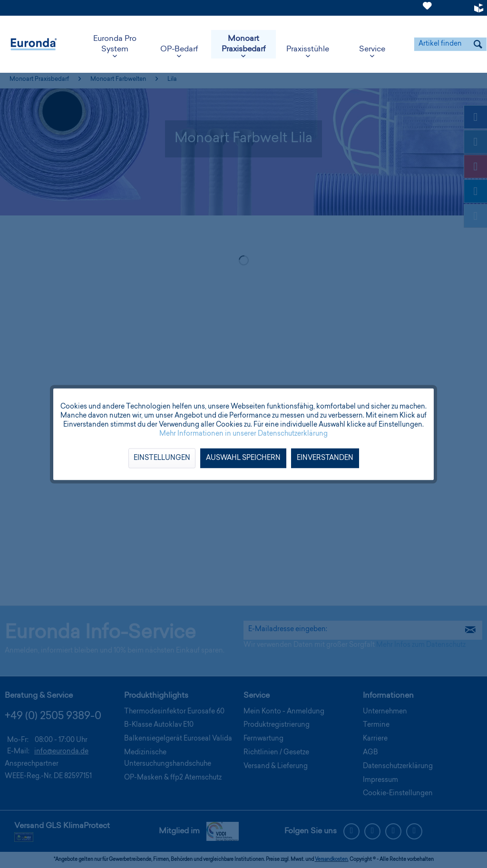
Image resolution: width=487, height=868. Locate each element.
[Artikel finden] (450, 44)
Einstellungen (162, 458)
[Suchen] (478, 44)
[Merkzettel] (427, 11)
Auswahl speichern (243, 458)
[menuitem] (427, 8)
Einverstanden (325, 458)
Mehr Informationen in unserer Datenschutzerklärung (243, 434)
